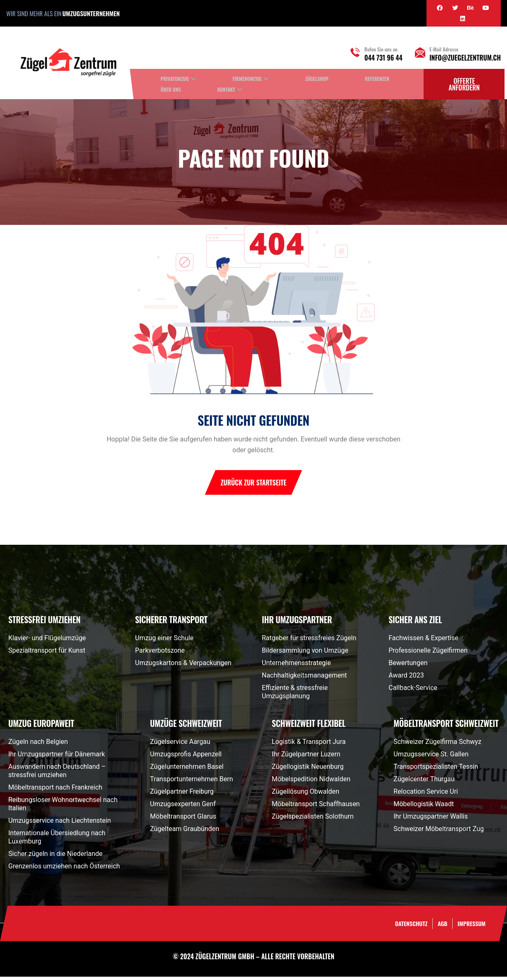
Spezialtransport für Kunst (47, 654)
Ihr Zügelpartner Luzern (306, 757)
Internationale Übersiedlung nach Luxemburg (57, 840)
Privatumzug (175, 79)
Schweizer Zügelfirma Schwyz (438, 745)
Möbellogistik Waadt (424, 807)
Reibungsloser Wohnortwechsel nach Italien (63, 807)
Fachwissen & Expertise (424, 641)
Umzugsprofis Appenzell (186, 757)
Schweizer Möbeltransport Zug (439, 832)
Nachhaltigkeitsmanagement (304, 679)
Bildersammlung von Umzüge (305, 654)
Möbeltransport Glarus (183, 820)
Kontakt (226, 89)
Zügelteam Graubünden (185, 832)
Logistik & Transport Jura (309, 745)
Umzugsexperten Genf (183, 807)
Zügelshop (317, 79)
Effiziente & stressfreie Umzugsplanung (295, 695)
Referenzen (377, 79)
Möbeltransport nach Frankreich (55, 791)
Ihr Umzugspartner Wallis (431, 820)
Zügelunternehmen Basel (187, 770)
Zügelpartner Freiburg (182, 795)
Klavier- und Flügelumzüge (47, 641)
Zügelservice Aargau (180, 745)
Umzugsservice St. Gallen (431, 757)
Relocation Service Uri (426, 795)
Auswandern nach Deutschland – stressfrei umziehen (57, 774)
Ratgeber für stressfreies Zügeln (309, 641)
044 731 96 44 (383, 58)
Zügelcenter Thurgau (424, 782)
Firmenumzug (247, 79)
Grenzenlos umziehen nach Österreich (64, 869)
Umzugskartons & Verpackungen (183, 666)
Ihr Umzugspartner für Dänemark (57, 757)
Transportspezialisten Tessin (436, 770)
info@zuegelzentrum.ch (465, 58)
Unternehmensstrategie (296, 666)
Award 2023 (406, 679)
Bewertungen (408, 666)
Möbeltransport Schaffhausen (316, 807)
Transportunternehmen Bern (192, 782)
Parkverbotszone (160, 654)
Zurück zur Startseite (254, 486)
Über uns (171, 89)
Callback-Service (413, 691)
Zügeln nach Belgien (38, 745)
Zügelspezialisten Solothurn (313, 820)
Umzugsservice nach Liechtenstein (60, 824)
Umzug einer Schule (165, 641)
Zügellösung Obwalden (305, 795)
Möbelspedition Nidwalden (311, 782)
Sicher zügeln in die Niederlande (55, 857)
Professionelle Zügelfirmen (428, 654)
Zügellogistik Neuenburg (308, 770)
